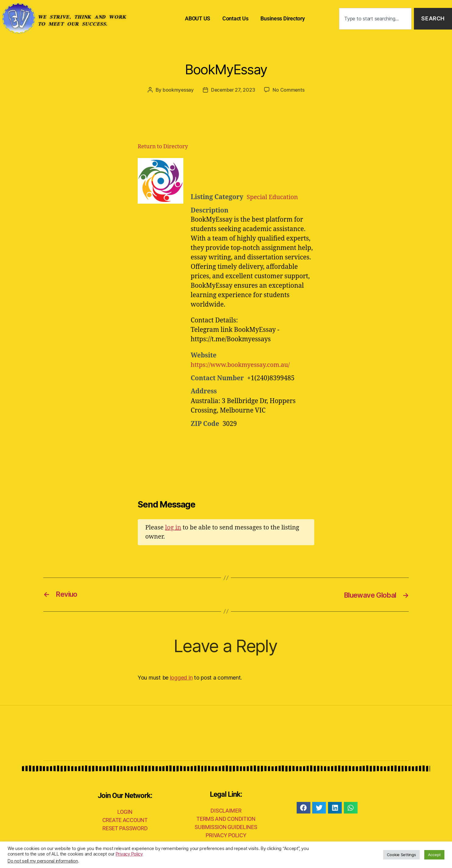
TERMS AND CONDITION (226, 819)
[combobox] (375, 19)
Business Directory (282, 18)
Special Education (274, 197)
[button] (304, 807)
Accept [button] (434, 855)
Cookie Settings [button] (401, 855)
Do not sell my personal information (43, 861)
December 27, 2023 (233, 90)
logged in (181, 677)
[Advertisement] (266, 173)
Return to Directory (163, 146)
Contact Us (235, 18)
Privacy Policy (129, 854)
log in (173, 527)
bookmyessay (177, 90)
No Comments (289, 90)
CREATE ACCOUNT (125, 820)
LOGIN (125, 812)
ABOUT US (198, 18)
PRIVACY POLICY (226, 835)
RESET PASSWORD (125, 828)
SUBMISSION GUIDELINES (226, 827)
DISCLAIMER (226, 810)
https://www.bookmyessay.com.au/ (243, 365)
